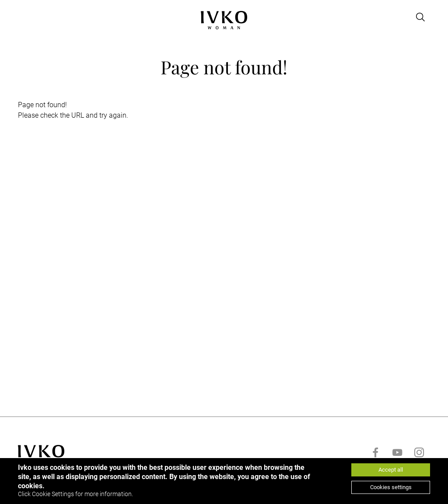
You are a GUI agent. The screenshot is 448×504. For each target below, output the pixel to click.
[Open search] (420, 17)
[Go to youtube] (397, 452)
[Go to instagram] (419, 452)
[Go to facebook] (375, 452)
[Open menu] (23, 17)
